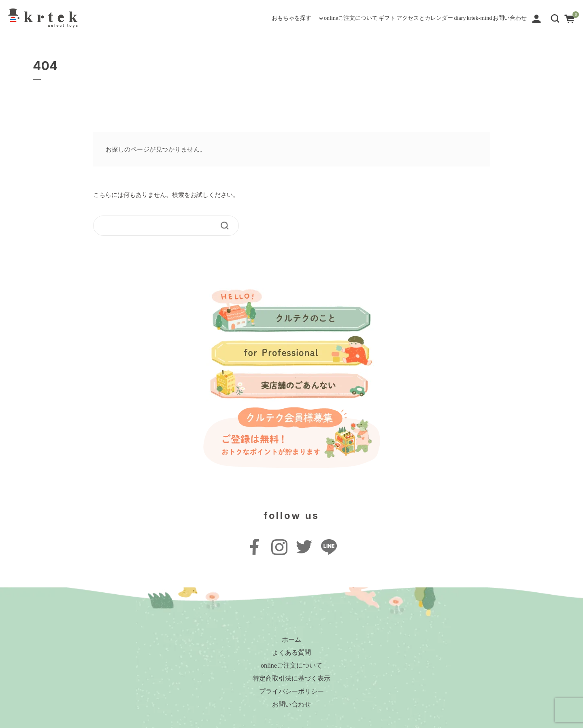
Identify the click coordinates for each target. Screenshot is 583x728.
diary (410, 18)
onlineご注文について (238, 18)
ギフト (295, 18)
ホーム (291, 639)
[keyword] (161, 226)
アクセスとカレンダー (354, 18)
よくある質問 (291, 652)
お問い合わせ (499, 18)
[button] (555, 18)
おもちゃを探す (155, 18)
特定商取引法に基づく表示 (291, 678)
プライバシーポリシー (291, 691)
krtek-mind (448, 18)
